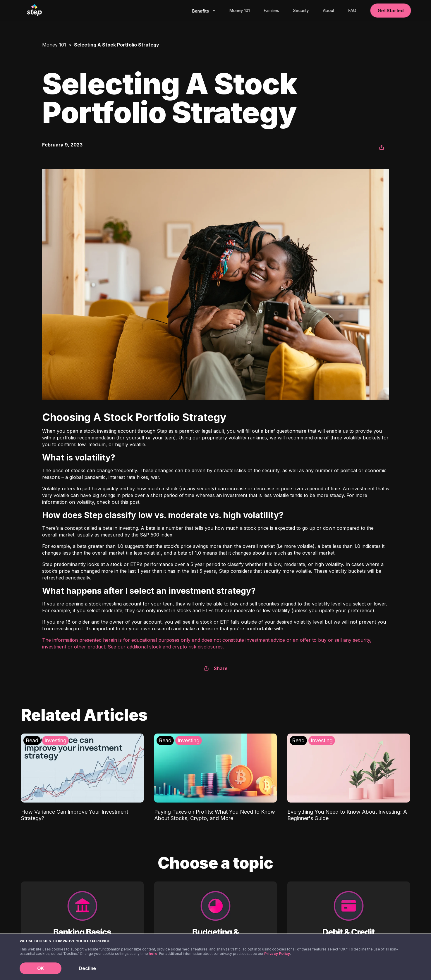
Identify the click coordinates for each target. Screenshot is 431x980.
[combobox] (203, 11)
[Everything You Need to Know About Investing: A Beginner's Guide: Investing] (349, 778)
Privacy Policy (277, 954)
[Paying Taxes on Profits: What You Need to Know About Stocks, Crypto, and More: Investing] (215, 778)
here (153, 954)
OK (41, 968)
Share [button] (216, 668)
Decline (87, 968)
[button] (382, 148)
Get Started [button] (391, 11)
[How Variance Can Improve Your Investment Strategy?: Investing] (82, 778)
